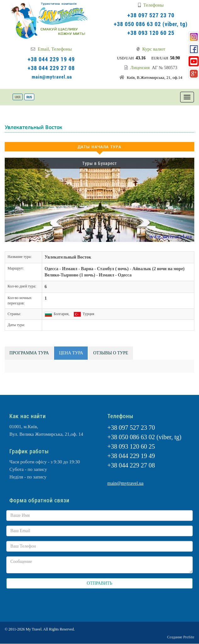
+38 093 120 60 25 (151, 33)
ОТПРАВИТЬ (99, 583)
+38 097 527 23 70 (151, 15)
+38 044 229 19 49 (51, 59)
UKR (18, 97)
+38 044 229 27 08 (51, 68)
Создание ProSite (181, 637)
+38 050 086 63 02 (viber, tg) (151, 24)
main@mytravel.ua (52, 77)
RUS (29, 97)
